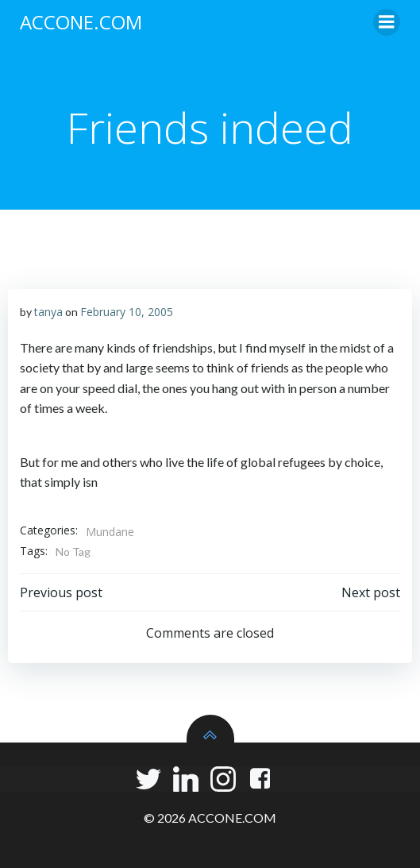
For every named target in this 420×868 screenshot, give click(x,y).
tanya (48, 312)
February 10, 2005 (127, 312)
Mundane (110, 532)
